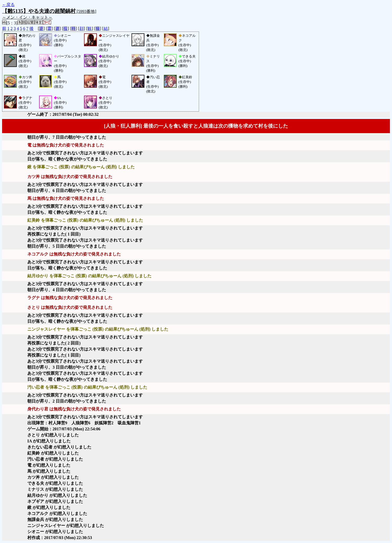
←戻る (8, 5)
